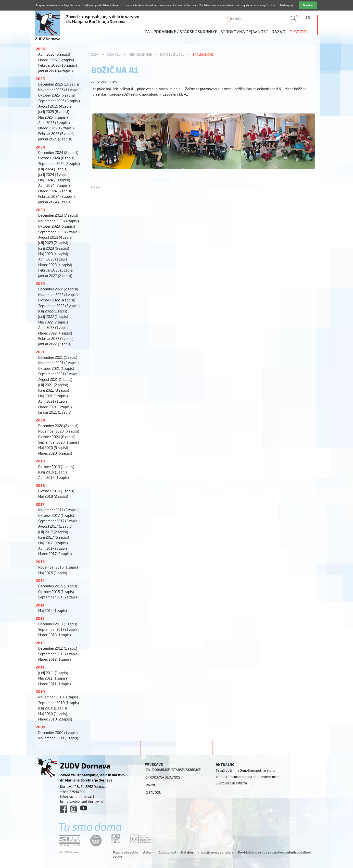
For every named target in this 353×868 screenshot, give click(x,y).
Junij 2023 (54, 248)
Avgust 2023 (56, 237)
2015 (40, 580)
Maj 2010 (53, 713)
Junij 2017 (54, 537)
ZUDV (95, 54)
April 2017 (54, 548)
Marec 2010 (55, 719)
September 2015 (58, 597)
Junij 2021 (54, 390)
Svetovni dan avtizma (231, 783)
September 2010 (59, 702)
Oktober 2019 (56, 466)
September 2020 (59, 442)
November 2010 (58, 697)
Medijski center (140, 54)
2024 (40, 147)
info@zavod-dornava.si (77, 796)
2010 (40, 691)
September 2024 (59, 163)
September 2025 (59, 101)
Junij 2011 (53, 673)
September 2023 (59, 232)
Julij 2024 (53, 169)
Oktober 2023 (57, 226)
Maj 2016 (53, 573)
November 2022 (58, 294)
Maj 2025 (53, 117)
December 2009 (58, 732)
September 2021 (59, 374)
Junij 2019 (53, 472)
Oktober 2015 (56, 591)
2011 (40, 667)
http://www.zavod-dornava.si (82, 802)
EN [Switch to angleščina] (308, 17)
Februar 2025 (56, 133)
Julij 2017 (53, 532)
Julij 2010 (53, 708)
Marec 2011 (55, 684)
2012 (40, 643)
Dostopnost (167, 852)
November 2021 (58, 363)
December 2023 (58, 215)
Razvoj (279, 31)
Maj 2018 (53, 496)
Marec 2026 (56, 60)
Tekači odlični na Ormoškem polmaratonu (246, 770)
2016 (40, 562)
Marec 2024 (55, 191)
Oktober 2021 (56, 368)
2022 (40, 283)
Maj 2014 (53, 610)
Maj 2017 (53, 543)
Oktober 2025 (57, 95)
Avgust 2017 (55, 526)
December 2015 (58, 586)
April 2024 (54, 185)
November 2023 (59, 221)
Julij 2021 (53, 385)
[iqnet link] (96, 840)
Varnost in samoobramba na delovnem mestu (249, 777)
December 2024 (58, 152)
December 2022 (58, 289)
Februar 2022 (56, 338)
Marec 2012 (55, 659)
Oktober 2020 (57, 437)
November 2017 (58, 510)
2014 (40, 605)
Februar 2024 (57, 196)
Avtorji (148, 852)
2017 (40, 504)
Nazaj (96, 187)
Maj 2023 (53, 254)
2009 (41, 727)
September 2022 (59, 305)
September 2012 (58, 654)
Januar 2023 (55, 276)
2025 (40, 79)
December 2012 (58, 648)
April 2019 (54, 477)
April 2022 (53, 327)
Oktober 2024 (57, 158)
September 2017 (59, 521)
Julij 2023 (53, 242)
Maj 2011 (53, 678)
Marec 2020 (55, 453)
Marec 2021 (55, 407)
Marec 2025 (56, 128)
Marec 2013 (55, 635)
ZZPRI (117, 857)
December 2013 (58, 624)
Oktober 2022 (57, 300)
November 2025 (59, 90)
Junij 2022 (53, 316)
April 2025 (54, 122)
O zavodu (300, 31)
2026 (40, 49)
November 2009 (58, 738)
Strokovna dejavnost (244, 31)
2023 (40, 210)
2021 (40, 352)
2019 (40, 461)
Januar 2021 (55, 412)
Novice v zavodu (172, 54)
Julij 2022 (53, 311)
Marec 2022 (55, 333)
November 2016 (58, 567)
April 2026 (54, 54)
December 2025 (59, 84)
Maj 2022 (53, 322)
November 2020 (59, 431)
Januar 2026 (56, 71)
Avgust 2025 (56, 106)
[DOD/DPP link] (116, 839)
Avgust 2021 (55, 379)
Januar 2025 (55, 139)
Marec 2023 (55, 265)
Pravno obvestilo (126, 852)
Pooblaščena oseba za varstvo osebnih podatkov (274, 852)
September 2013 (58, 629)
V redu (308, 5)
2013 (40, 618)
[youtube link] (84, 808)
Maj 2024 (54, 180)
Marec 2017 (55, 553)
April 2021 (53, 401)
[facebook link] (64, 809)
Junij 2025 (54, 111)
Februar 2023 (56, 270)
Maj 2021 (53, 396)
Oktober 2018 (56, 491)
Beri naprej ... (288, 5)
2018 (40, 485)
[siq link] (70, 840)
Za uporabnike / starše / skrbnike (181, 31)
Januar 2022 (55, 344)
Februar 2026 (58, 65)
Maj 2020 (53, 447)
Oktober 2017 (56, 515)
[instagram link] (74, 809)
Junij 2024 (54, 174)
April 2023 (53, 259)
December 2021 (58, 357)
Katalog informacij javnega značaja (207, 852)
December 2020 (58, 426)
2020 (40, 420)
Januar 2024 (55, 202)
